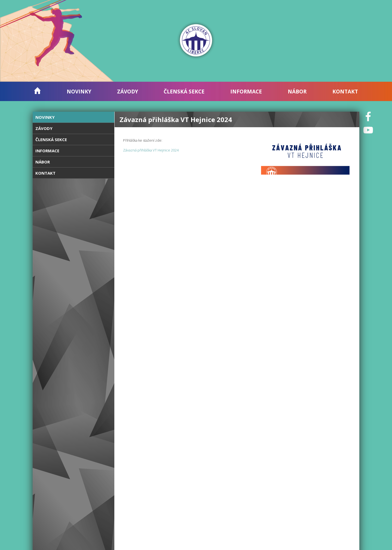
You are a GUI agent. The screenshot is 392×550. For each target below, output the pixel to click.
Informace (246, 92)
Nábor (297, 92)
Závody (128, 92)
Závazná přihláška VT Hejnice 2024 (151, 150)
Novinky (79, 92)
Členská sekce (184, 92)
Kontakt (345, 92)
